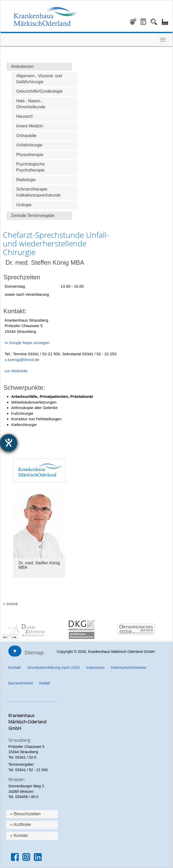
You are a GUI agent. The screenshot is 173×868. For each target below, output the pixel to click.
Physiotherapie (30, 155)
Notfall (44, 683)
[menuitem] (32, 630)
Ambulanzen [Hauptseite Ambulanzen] (22, 66)
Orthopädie (26, 136)
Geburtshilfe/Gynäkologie (39, 91)
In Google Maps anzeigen (27, 343)
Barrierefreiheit (21, 683)
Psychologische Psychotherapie (30, 167)
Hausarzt (24, 116)
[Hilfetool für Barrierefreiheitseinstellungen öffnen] (9, 443)
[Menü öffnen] (163, 40)
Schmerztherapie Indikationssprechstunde (38, 192)
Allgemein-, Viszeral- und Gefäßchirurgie (39, 79)
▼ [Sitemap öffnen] (15, 651)
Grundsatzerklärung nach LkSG (54, 668)
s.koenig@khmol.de (22, 360)
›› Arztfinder (21, 825)
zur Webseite (16, 371)
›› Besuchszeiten (25, 814)
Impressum (95, 668)
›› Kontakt (19, 835)
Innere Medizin (30, 126)
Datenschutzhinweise (129, 668)
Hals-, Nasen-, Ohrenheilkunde (31, 104)
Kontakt (15, 668)
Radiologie (26, 180)
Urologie (24, 205)
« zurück (10, 604)
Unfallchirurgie (29, 145)
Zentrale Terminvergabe (33, 215)
